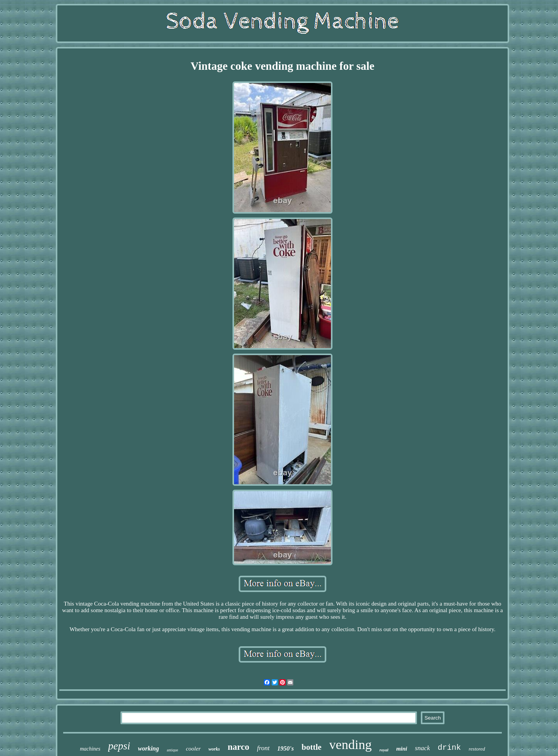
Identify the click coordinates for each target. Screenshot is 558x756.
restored (477, 749)
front (263, 748)
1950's (286, 748)
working (148, 748)
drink (449, 748)
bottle (311, 747)
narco (238, 747)
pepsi (119, 746)
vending (351, 745)
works (214, 749)
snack (423, 748)
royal (384, 750)
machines (90, 749)
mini (401, 749)
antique (172, 750)
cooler (193, 749)
